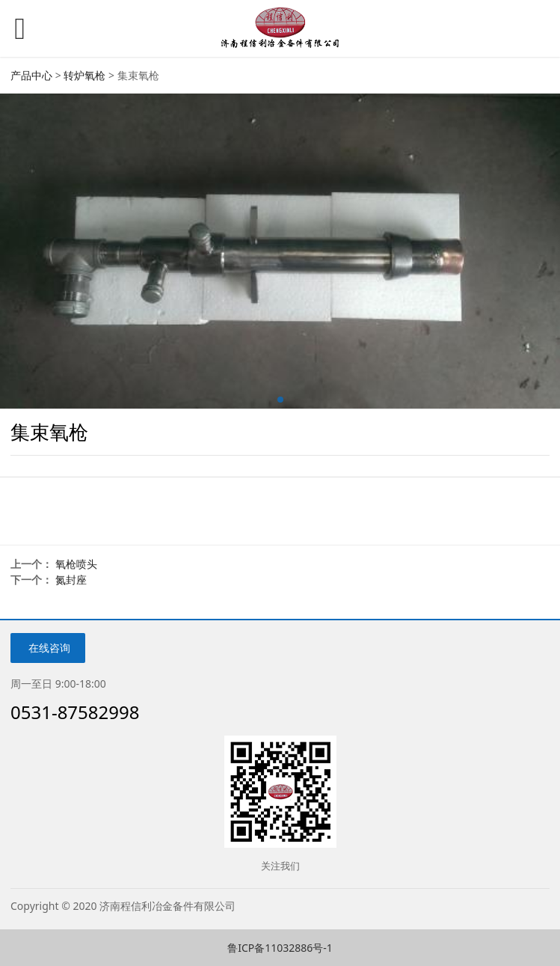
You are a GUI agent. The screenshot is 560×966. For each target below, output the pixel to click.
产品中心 (31, 75)
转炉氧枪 (84, 75)
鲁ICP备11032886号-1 (280, 948)
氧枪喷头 (76, 564)
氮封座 (71, 580)
